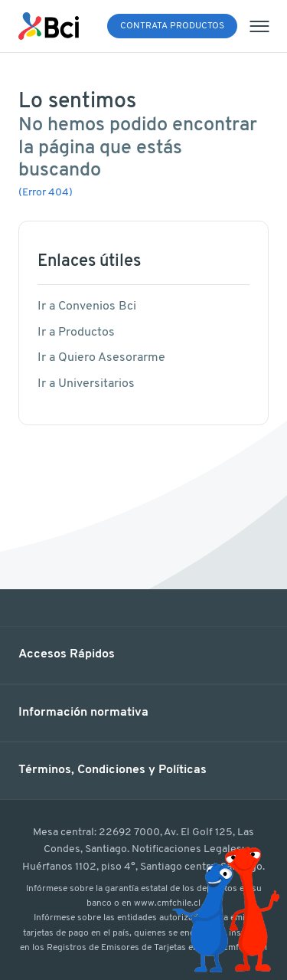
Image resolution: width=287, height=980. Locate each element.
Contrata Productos (172, 26)
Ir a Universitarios (86, 384)
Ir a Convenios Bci (87, 306)
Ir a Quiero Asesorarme (101, 358)
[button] (143, 655)
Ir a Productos (76, 333)
